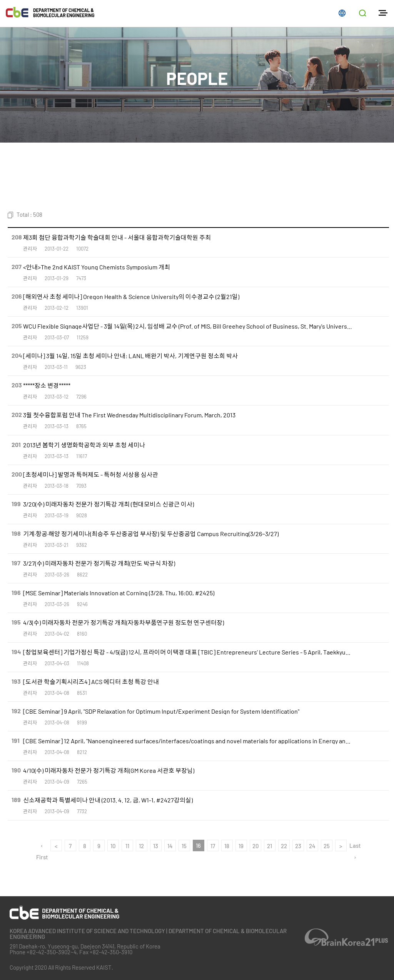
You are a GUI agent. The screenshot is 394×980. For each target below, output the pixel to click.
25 (327, 846)
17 (213, 846)
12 (141, 846)
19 (241, 846)
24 (312, 846)
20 (255, 846)
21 (270, 846)
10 (113, 846)
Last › (355, 847)
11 (127, 846)
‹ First (42, 847)
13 (156, 846)
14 (170, 846)
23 (298, 846)
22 (284, 846)
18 (227, 846)
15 (184, 846)
